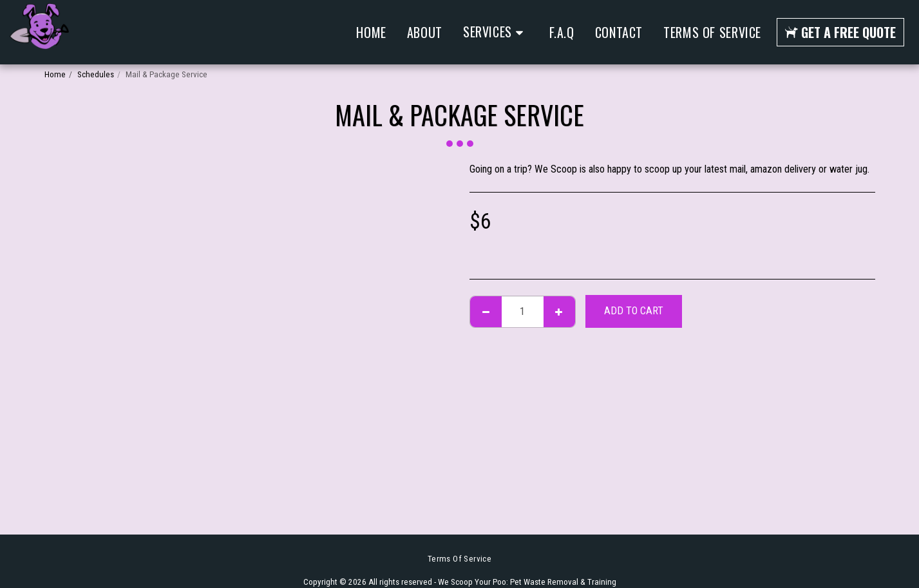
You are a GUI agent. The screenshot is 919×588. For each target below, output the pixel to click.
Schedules (96, 74)
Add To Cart (634, 311)
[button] (496, 32)
